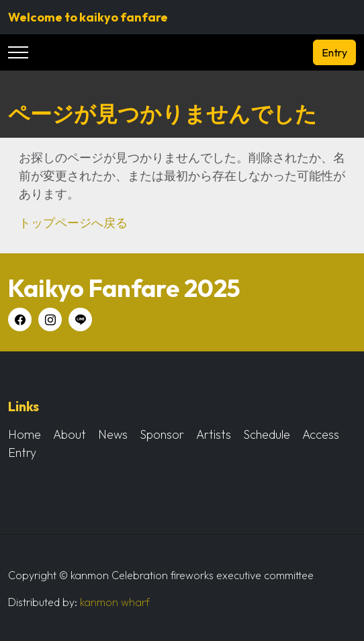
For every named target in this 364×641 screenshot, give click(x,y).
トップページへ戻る (73, 223)
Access (321, 434)
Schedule (267, 434)
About (70, 434)
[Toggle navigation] (18, 53)
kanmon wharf (115, 602)
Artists (214, 434)
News (113, 434)
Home (25, 434)
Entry (334, 52)
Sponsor (162, 434)
